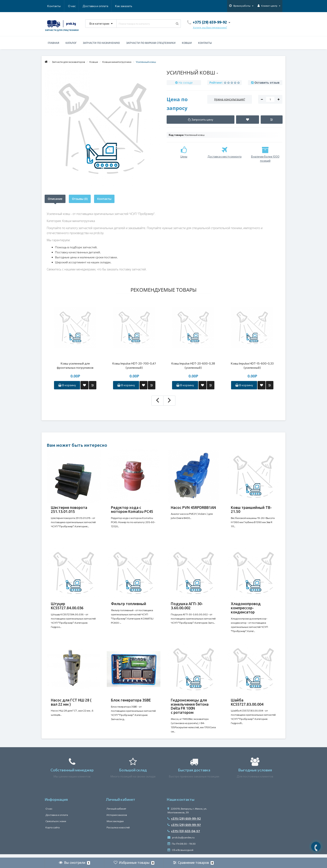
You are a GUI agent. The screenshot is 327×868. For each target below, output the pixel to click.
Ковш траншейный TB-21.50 (251, 510)
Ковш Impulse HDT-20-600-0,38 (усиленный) (193, 365)
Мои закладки (115, 825)
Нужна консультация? (230, 99)
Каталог (71, 43)
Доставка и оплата (75, 6)
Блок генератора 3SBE (131, 703)
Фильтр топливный (129, 605)
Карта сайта (53, 831)
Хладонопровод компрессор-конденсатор (246, 609)
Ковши (187, 43)
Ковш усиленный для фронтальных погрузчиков (75, 365)
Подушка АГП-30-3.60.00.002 (187, 607)
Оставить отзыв (267, 83)
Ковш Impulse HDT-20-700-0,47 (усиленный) (134, 365)
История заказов (117, 818)
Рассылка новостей (118, 831)
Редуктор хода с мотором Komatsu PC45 (132, 510)
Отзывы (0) (80, 199)
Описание (55, 199)
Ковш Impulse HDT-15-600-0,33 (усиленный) (252, 365)
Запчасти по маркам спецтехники (151, 43)
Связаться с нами (56, 825)
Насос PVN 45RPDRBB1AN (193, 507)
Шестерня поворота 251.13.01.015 (69, 510)
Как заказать (104, 6)
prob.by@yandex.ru (181, 841)
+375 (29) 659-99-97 (184, 828)
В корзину (67, 385)
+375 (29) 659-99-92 (184, 822)
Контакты (126, 6)
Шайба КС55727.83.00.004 (247, 705)
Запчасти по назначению (101, 43)
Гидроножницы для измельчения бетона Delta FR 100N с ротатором (190, 709)
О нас (51, 6)
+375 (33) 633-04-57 (184, 835)
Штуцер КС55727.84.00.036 (67, 607)
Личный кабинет (116, 812)
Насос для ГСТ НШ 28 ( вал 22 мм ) (71, 705)
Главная (53, 43)
